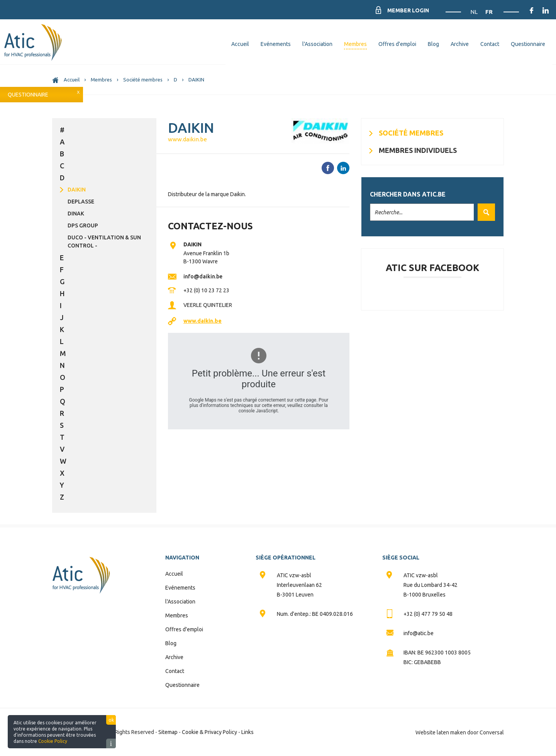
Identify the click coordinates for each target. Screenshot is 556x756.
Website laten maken (441, 732)
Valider (484, 212)
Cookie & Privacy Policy (209, 732)
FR (489, 12)
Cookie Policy (53, 741)
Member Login (408, 10)
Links (247, 732)
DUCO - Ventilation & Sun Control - (104, 242)
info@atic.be (419, 633)
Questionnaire (28, 95)
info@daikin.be (203, 276)
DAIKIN (77, 190)
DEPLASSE (81, 202)
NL (475, 12)
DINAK (76, 214)
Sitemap (168, 732)
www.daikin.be (187, 139)
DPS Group (83, 225)
